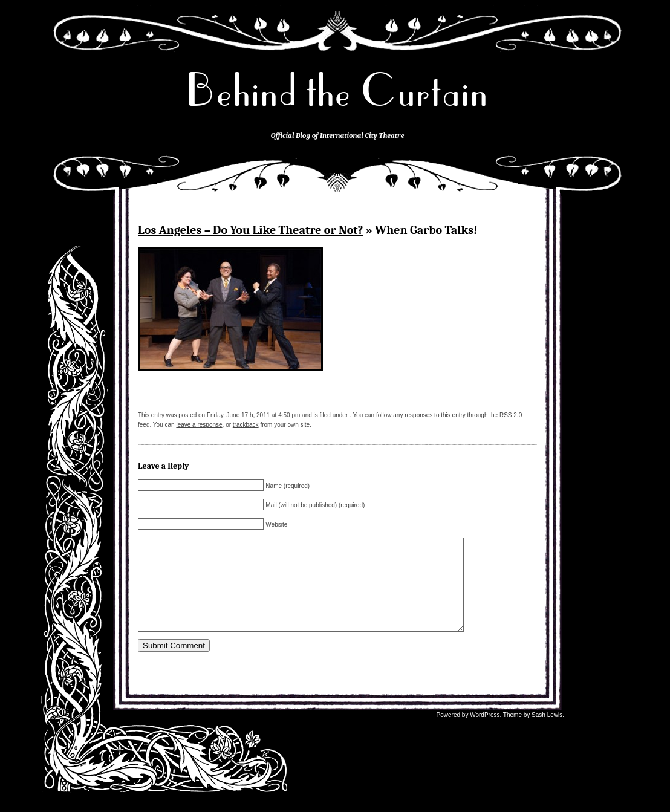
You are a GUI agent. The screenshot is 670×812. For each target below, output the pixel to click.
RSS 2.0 (511, 415)
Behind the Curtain (337, 90)
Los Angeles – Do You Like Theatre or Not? (251, 230)
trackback (246, 425)
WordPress (485, 723)
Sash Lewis (547, 723)
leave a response (199, 425)
